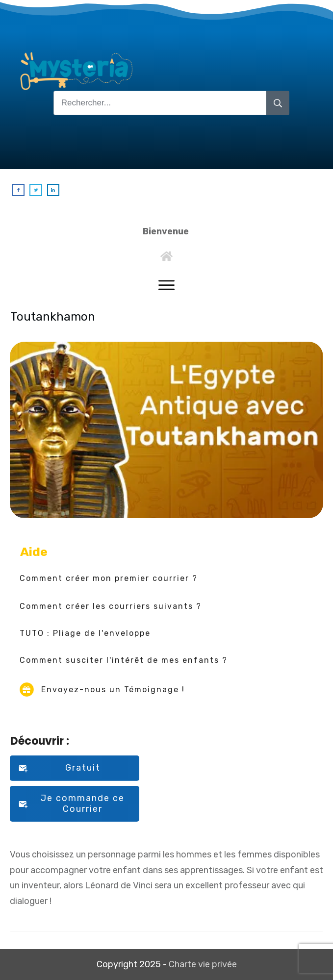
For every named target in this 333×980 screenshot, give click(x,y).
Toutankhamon (53, 317)
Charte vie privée (203, 964)
